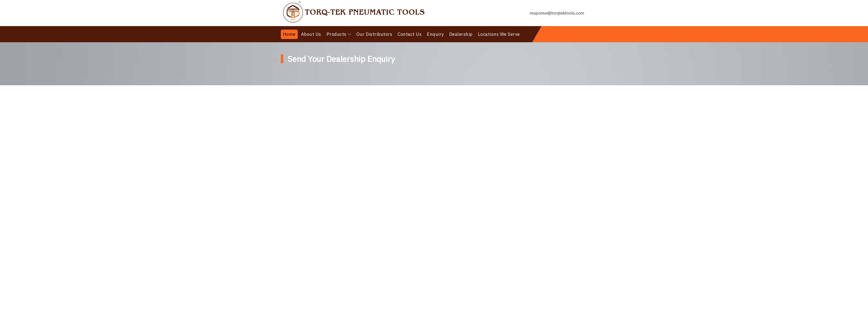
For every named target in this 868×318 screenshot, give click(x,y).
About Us (311, 34)
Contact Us (410, 34)
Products (336, 34)
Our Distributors (374, 34)
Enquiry (435, 34)
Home (289, 34)
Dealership (461, 34)
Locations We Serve (499, 34)
